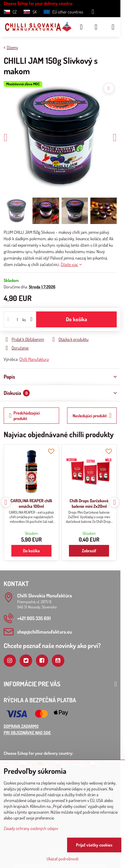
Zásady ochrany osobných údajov (31, 828)
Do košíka (76, 319)
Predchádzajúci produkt (25, 416)
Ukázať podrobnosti (63, 859)
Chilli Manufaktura (34, 359)
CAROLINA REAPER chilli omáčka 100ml (31, 503)
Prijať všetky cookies (94, 845)
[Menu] (113, 27)
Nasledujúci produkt (92, 416)
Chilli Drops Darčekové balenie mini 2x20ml (89, 503)
